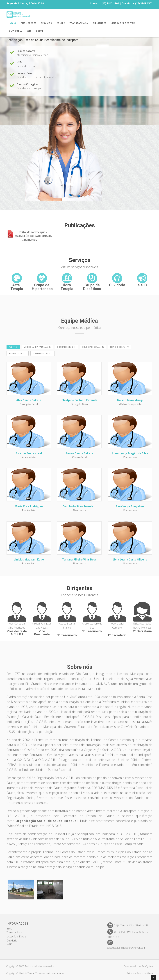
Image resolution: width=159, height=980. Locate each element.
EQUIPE (61, 24)
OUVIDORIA (15, 31)
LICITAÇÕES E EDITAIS (123, 24)
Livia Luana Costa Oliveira (130, 559)
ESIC (29, 31)
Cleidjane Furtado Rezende (79, 400)
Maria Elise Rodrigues (29, 506)
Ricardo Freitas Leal (29, 453)
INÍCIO (12, 24)
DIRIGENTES (99, 24)
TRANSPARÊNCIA (79, 24)
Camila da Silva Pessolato (79, 506)
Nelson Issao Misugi (130, 400)
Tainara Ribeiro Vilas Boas (79, 559)
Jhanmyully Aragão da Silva (130, 453)
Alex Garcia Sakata (29, 400)
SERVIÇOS (46, 24)
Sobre (40, 31)
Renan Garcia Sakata (79, 453)
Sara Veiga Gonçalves (130, 506)
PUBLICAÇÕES (29, 24)
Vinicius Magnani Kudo (29, 559)
